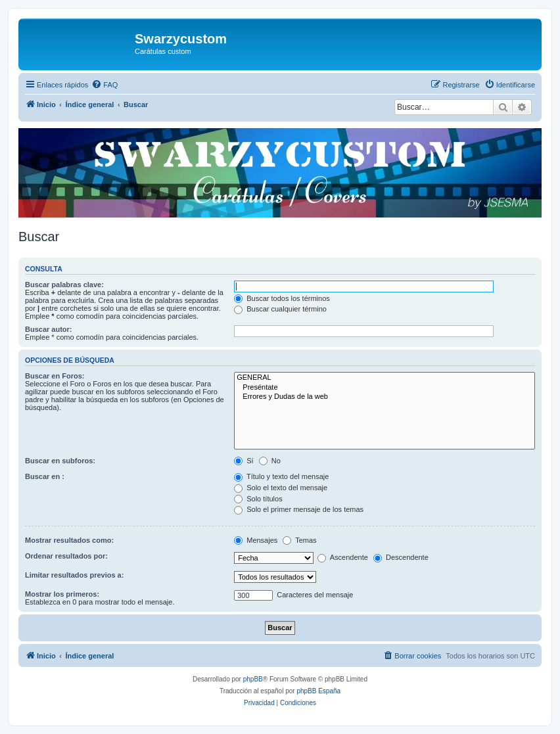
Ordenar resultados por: (66, 556)
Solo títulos (258, 499)
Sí (244, 461)
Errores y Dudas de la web (385, 397)
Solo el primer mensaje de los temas (299, 509)
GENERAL (385, 378)
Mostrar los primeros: (62, 594)
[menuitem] (105, 85)
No (270, 461)
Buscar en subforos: (60, 461)
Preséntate (385, 388)
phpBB (253, 679)
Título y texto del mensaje (281, 476)
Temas (299, 540)
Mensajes (256, 540)
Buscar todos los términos (282, 298)
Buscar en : (45, 476)
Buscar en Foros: (55, 376)
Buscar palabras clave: (64, 285)
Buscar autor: (49, 329)
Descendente (401, 557)
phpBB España (318, 691)
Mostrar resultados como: (69, 540)
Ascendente (343, 557)
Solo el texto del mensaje (281, 488)
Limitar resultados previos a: (74, 575)
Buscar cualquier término (280, 309)
